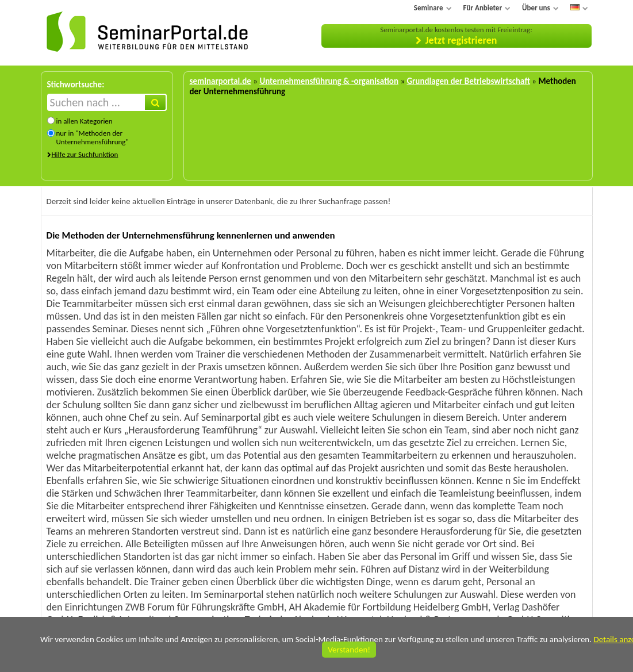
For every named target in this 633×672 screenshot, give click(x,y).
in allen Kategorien (84, 121)
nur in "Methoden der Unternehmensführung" (92, 137)
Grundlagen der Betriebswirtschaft (468, 81)
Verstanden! (349, 650)
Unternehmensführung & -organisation (329, 81)
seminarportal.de (220, 81)
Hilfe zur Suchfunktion (85, 154)
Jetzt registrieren (461, 40)
